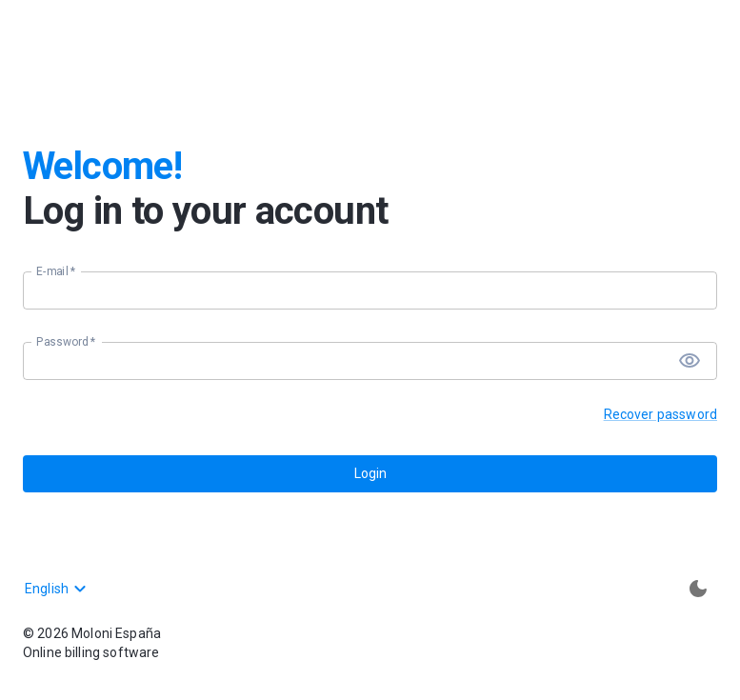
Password (66, 342)
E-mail (56, 271)
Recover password (660, 414)
